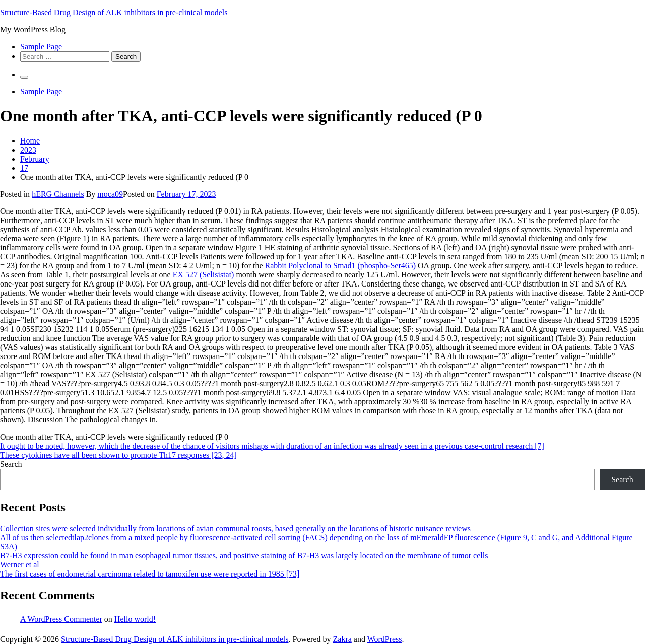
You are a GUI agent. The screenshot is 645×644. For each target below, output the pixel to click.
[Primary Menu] (24, 77)
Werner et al (20, 565)
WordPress (385, 639)
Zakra (342, 639)
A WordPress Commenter (61, 619)
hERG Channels (58, 194)
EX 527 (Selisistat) (204, 275)
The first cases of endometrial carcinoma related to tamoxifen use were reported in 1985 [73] (150, 574)
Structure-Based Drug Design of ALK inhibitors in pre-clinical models (114, 12)
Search (11, 464)
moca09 (110, 194)
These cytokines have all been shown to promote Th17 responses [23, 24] (118, 455)
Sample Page (41, 47)
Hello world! (135, 619)
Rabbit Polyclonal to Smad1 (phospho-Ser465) (341, 266)
